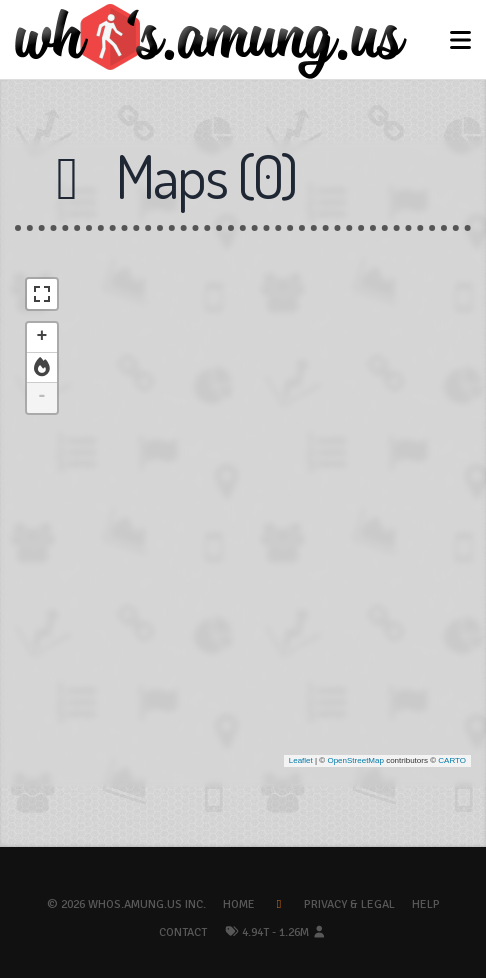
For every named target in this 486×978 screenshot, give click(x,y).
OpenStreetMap (355, 760)
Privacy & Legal (349, 904)
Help (426, 904)
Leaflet (301, 760)
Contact (183, 932)
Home (239, 904)
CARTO (452, 760)
